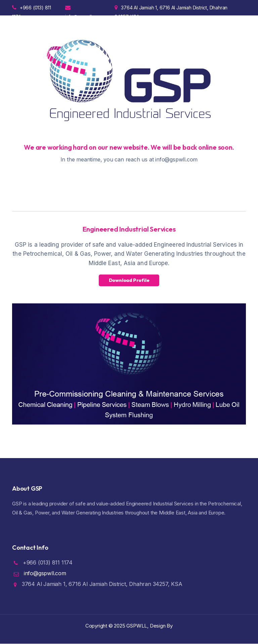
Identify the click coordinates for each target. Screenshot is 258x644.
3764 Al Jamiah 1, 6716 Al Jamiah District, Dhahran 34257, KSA (171, 10)
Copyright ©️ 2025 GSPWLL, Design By (129, 626)
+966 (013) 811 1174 (32, 10)
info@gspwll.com (83, 10)
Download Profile (129, 280)
